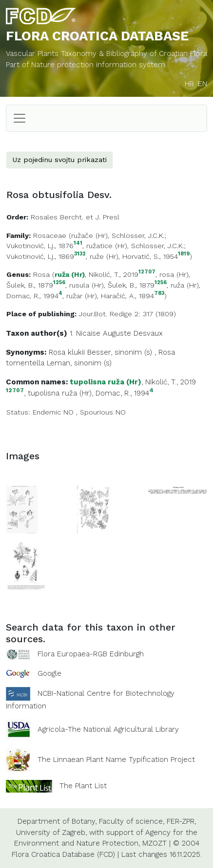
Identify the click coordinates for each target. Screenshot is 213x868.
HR (189, 84)
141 (78, 244)
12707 (147, 272)
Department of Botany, (57, 821)
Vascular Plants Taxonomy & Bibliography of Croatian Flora (106, 54)
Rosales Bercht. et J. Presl (75, 217)
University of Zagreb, (51, 832)
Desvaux (148, 333)
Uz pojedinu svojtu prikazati (59, 160)
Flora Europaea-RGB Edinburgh (91, 654)
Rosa (41, 274)
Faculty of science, (132, 821)
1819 (184, 254)
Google (49, 673)
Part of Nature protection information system (86, 65)
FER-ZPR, (181, 821)
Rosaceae (50, 235)
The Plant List (83, 786)
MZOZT (155, 843)
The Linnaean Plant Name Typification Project (116, 759)
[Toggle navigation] (19, 118)
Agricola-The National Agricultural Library (108, 729)
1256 (59, 283)
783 (159, 294)
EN (203, 84)
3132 (80, 254)
